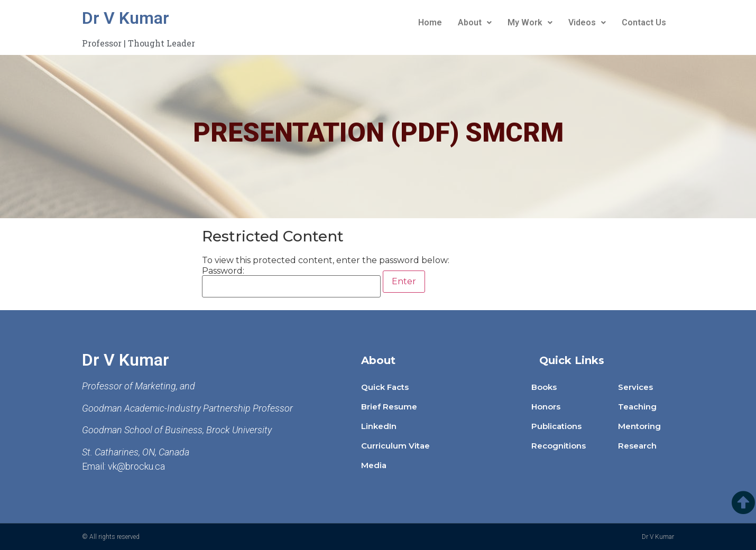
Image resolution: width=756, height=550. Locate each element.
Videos (587, 22)
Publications (556, 426)
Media (374, 465)
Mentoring (639, 426)
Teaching (637, 407)
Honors (546, 407)
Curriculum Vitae (395, 446)
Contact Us (644, 22)
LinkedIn (379, 426)
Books (544, 387)
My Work (530, 22)
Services (635, 387)
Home (430, 22)
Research (637, 446)
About (475, 22)
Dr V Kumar (126, 18)
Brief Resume (389, 407)
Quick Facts (385, 387)
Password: (291, 282)
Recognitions (559, 446)
